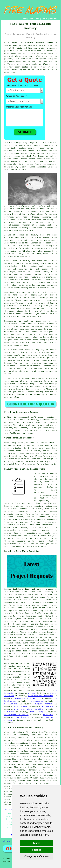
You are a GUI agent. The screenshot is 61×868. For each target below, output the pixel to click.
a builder (9, 712)
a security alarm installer (29, 709)
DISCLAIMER (53, 19)
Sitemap (7, 841)
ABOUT (37, 19)
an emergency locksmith (16, 715)
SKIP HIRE (48, 715)
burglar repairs (44, 704)
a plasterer (37, 701)
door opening (36, 712)
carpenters (48, 707)
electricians (21, 707)
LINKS (31, 19)
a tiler (32, 693)
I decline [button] (37, 850)
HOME (25, 19)
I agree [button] (37, 843)
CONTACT (44, 19)
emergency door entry (27, 699)
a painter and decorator (41, 696)
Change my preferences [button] (37, 856)
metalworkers (11, 704)
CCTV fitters (22, 717)
